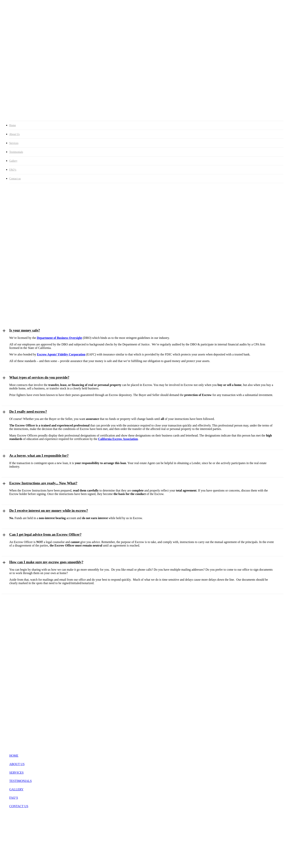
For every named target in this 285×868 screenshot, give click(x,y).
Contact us (15, 179)
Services (14, 143)
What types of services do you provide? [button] (39, 377)
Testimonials (16, 152)
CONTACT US (19, 806)
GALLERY (16, 789)
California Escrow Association (118, 439)
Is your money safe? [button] (25, 330)
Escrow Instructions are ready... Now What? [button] (43, 483)
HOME (14, 756)
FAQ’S (14, 798)
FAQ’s (13, 170)
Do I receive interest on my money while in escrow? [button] (49, 511)
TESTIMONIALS (20, 781)
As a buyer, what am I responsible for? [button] (39, 456)
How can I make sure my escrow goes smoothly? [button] (46, 562)
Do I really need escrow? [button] (28, 412)
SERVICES (16, 773)
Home (13, 125)
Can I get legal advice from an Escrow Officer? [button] (45, 534)
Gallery (13, 161)
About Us (14, 134)
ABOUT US (17, 764)
